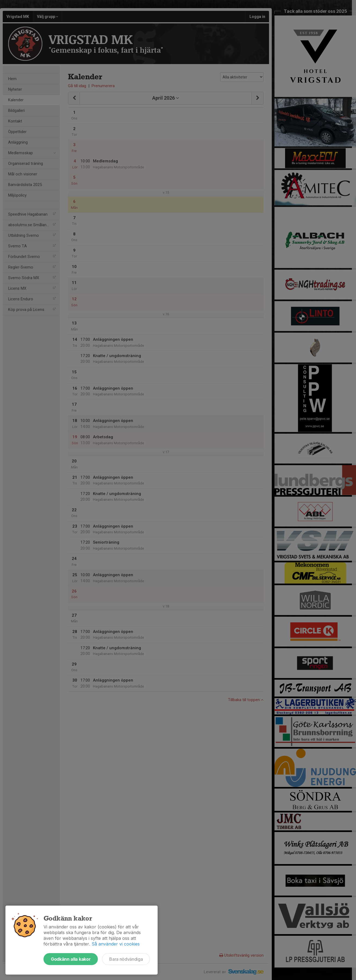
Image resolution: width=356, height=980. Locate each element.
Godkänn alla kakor (71, 959)
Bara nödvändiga (126, 959)
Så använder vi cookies (116, 944)
